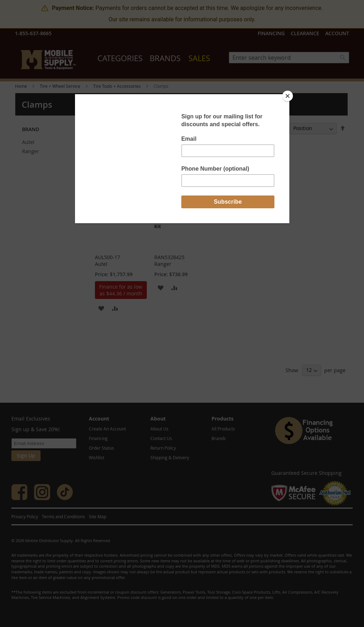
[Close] (288, 96)
